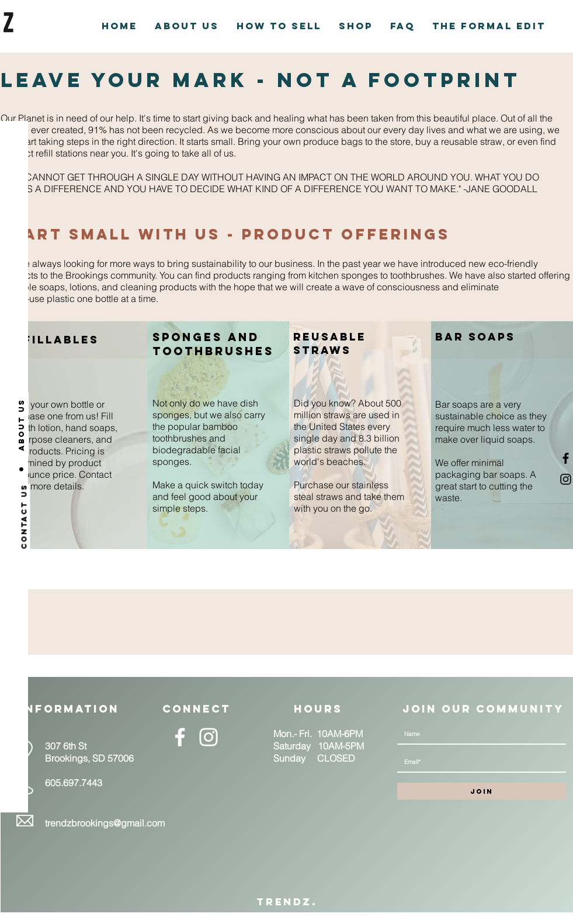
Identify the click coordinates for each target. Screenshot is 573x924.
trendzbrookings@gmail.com (105, 823)
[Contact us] (24, 517)
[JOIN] (482, 791)
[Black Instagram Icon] (566, 479)
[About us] (22, 425)
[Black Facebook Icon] (566, 458)
